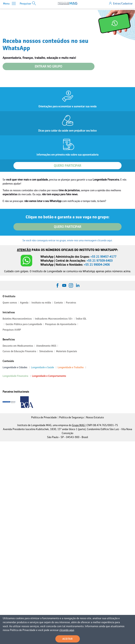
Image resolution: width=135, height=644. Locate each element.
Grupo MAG (78, 425)
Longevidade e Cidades (15, 367)
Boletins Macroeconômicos (17, 319)
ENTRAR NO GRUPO (48, 66)
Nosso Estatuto (95, 417)
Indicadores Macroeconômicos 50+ (54, 319)
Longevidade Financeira (15, 376)
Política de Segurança (71, 417)
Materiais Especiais (67, 351)
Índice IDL (81, 319)
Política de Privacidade (44, 417)
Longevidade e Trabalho (71, 367)
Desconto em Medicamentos (18, 346)
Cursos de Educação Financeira (19, 351)
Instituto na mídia (41, 303)
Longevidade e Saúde (43, 367)
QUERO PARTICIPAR (67, 166)
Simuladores (46, 351)
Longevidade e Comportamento (49, 376)
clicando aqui (66, 630)
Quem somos (10, 303)
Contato (58, 303)
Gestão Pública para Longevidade (24, 324)
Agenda (24, 303)
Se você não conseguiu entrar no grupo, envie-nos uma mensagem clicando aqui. (67, 240)
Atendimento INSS (46, 346)
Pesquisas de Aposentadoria (61, 324)
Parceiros (71, 303)
